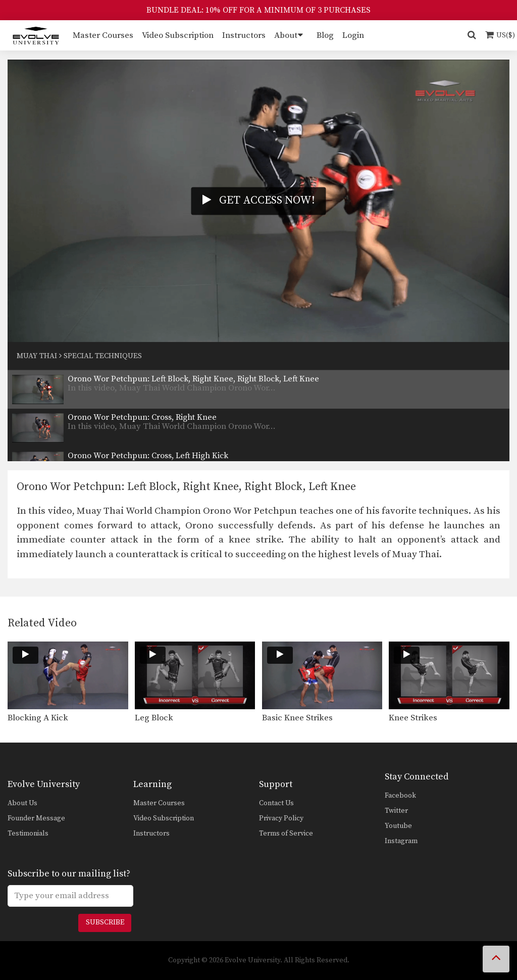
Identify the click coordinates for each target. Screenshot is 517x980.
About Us (22, 803)
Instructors (244, 35)
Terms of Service (286, 834)
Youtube (398, 826)
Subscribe (105, 922)
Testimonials (28, 834)
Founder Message (36, 818)
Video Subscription (178, 35)
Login (353, 35)
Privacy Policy (281, 818)
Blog (325, 35)
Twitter (396, 811)
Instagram (401, 841)
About (286, 35)
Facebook (400, 796)
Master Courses (103, 35)
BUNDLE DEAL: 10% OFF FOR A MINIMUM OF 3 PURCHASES (258, 10)
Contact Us (276, 803)
